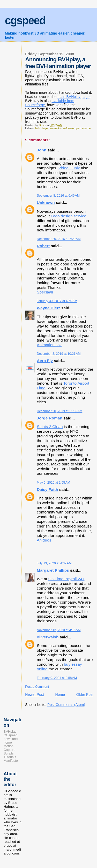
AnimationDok (49, 345)
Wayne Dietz (48, 308)
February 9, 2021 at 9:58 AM (57, 678)
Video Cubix (69, 168)
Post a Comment (37, 687)
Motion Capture (9, 748)
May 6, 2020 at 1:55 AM (53, 483)
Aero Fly (45, 361)
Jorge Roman (50, 418)
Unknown (46, 202)
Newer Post (35, 695)
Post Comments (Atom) (66, 705)
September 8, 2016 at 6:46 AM (58, 196)
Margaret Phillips (53, 570)
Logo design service (68, 216)
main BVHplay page (73, 97)
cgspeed (25, 20)
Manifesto (11, 761)
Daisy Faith (47, 489)
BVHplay (10, 732)
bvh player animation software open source (63, 128)
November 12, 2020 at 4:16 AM (59, 630)
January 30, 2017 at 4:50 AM (57, 301)
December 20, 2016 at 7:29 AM (59, 239)
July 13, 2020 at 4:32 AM (54, 563)
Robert (43, 246)
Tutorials (10, 757)
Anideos (44, 540)
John (42, 150)
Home (60, 695)
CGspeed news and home (11, 739)
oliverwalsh (48, 637)
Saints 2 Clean (50, 427)
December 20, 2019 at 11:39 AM (59, 411)
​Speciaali (45, 292)
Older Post (85, 695)
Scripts (9, 753)
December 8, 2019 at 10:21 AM (59, 354)
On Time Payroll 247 (66, 579)
